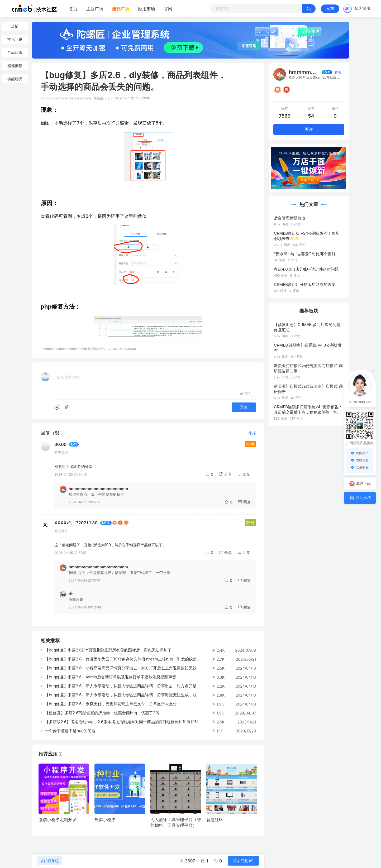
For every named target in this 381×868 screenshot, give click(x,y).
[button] (250, 433)
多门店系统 (50, 861)
